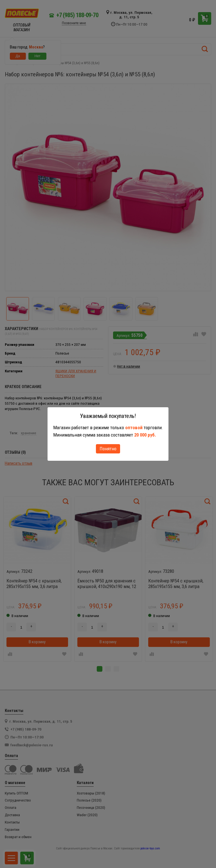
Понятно (108, 449)
